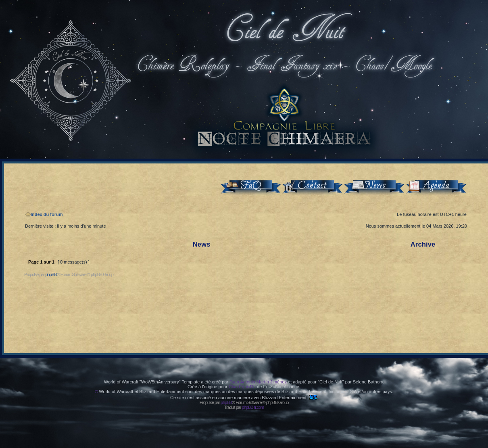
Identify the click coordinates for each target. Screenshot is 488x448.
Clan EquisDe (242, 387)
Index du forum (44, 214)
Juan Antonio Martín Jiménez (258, 382)
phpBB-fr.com (253, 407)
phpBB (51, 274)
